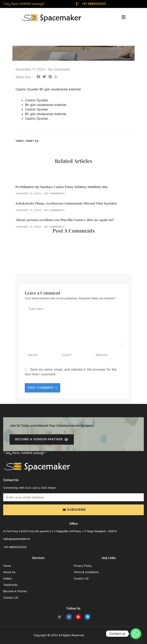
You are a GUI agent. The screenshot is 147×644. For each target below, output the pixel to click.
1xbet (20, 141)
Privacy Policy (83, 566)
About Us (9, 572)
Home (7, 566)
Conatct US (11, 598)
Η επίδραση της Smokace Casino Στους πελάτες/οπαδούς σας (62, 206)
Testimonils (10, 585)
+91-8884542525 (15, 547)
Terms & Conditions (86, 572)
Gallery (8, 578)
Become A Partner (15, 591)
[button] (123, 17)
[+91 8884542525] (77, 4)
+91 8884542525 (94, 4)
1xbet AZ (32, 141)
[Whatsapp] (136, 634)
